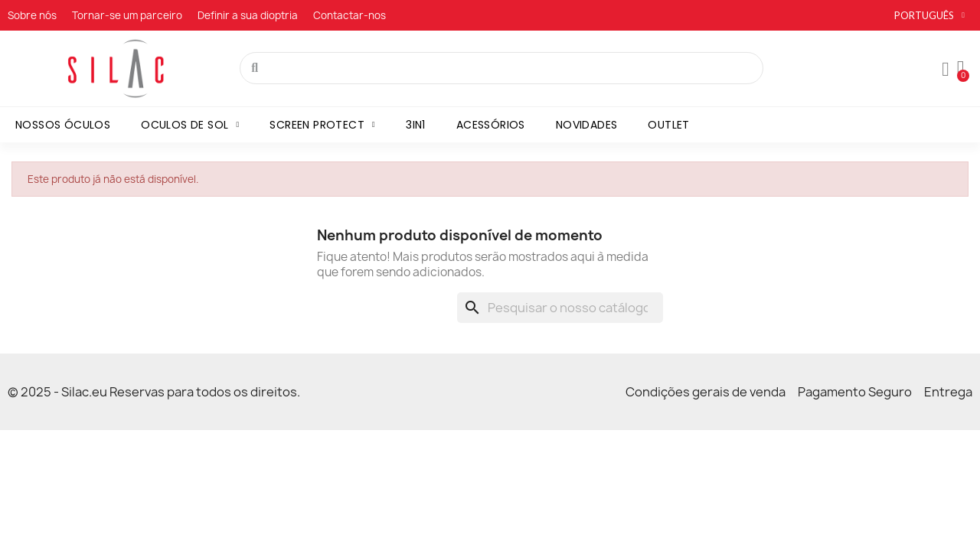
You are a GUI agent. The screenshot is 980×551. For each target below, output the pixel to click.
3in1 (416, 125)
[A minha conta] (946, 70)
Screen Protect (322, 125)
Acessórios (491, 125)
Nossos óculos (63, 125)
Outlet (668, 125)
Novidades (587, 125)
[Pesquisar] (560, 308)
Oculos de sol (190, 125)
